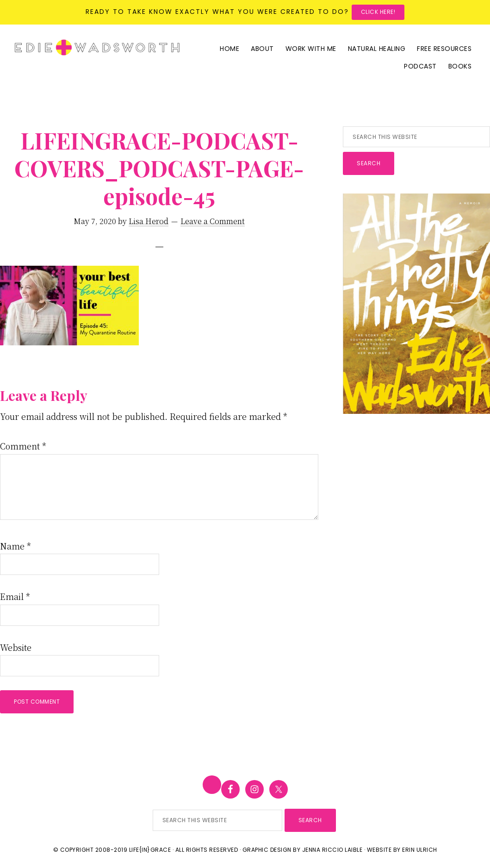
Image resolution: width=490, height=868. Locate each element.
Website (16, 647)
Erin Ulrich (420, 850)
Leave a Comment (213, 221)
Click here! (378, 12)
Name (16, 546)
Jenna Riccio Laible (332, 850)
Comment (23, 446)
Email (15, 596)
